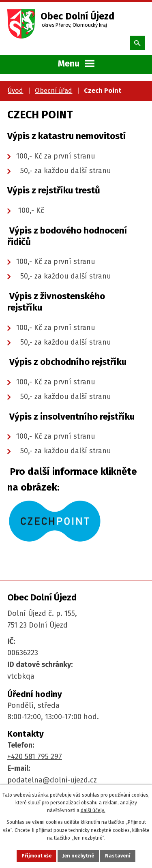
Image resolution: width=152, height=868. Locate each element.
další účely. (93, 810)
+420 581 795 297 (35, 757)
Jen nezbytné (78, 856)
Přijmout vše (36, 856)
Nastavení (118, 856)
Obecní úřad (54, 91)
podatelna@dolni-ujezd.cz (52, 780)
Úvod (15, 91)
